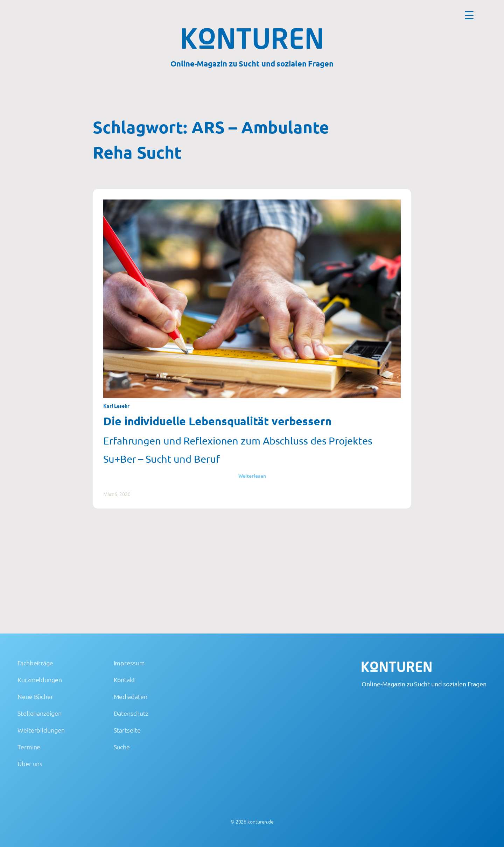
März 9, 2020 (117, 494)
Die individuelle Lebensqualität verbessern (218, 421)
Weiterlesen (252, 476)
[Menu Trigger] (469, 15)
